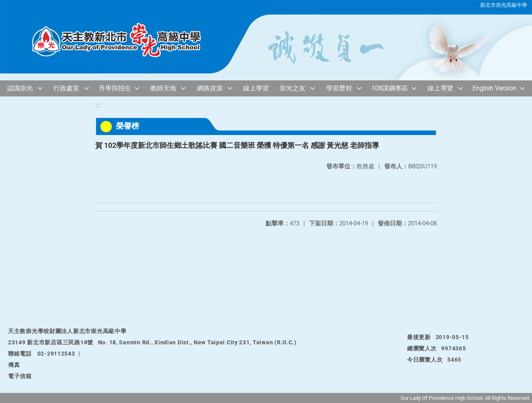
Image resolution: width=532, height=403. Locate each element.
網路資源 (210, 88)
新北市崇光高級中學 (504, 5)
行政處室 (66, 88)
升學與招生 (115, 88)
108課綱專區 (390, 88)
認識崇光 (20, 88)
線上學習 (256, 88)
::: (98, 105)
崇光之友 (293, 88)
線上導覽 (440, 88)
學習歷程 (339, 88)
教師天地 (163, 88)
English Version (494, 88)
